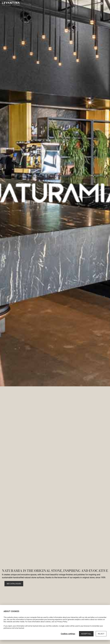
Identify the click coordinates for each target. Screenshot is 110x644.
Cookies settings (68, 634)
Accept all (86, 634)
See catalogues (14, 584)
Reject (101, 634)
